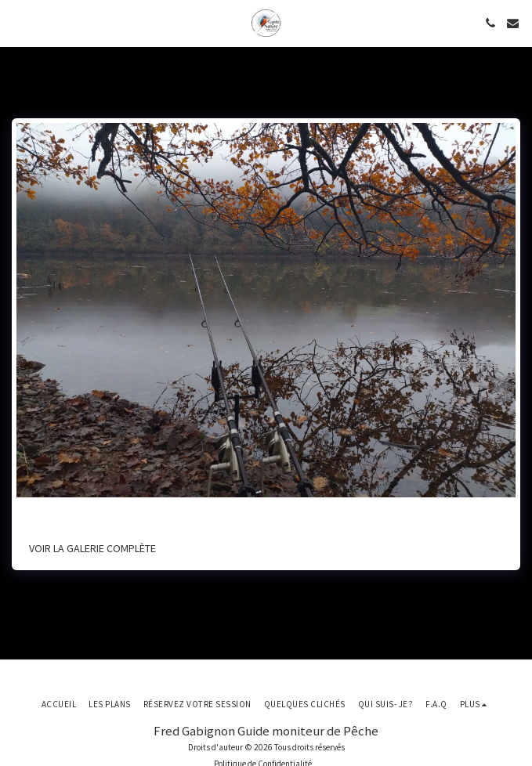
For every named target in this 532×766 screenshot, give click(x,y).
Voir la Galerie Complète (92, 548)
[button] (17, 22)
